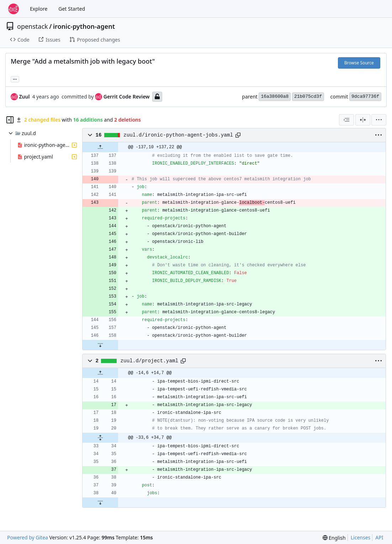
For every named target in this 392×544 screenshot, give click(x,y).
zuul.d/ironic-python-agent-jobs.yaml (178, 135)
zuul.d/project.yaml (149, 361)
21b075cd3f (308, 97)
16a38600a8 (275, 97)
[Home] (14, 9)
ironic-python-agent (84, 26)
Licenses (361, 537)
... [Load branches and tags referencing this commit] (15, 79)
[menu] (379, 120)
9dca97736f (365, 97)
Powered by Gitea (28, 537)
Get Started (72, 9)
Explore (39, 9)
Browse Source (359, 63)
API (379, 537)
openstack (33, 26)
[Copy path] (238, 135)
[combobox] (346, 120)
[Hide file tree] (10, 120)
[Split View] (363, 120)
